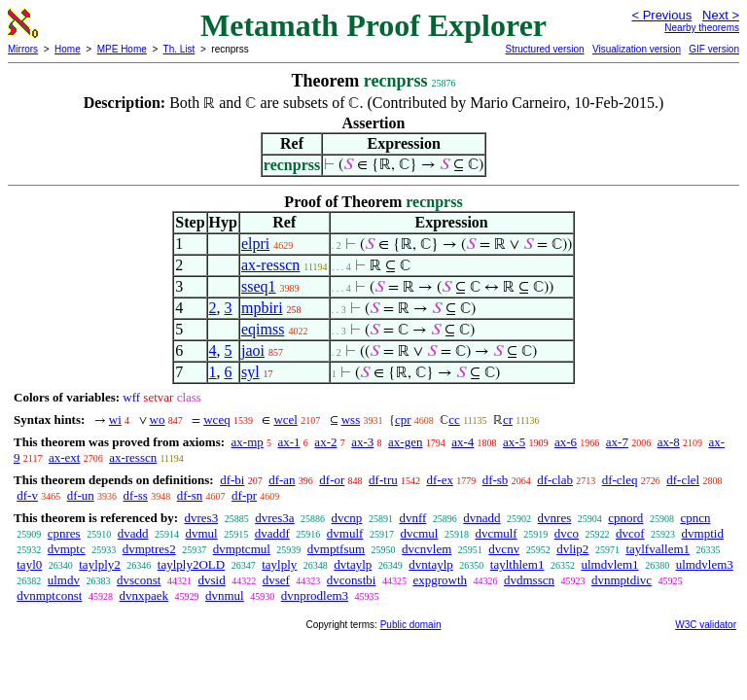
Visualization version (637, 49)
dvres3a (274, 518)
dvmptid (703, 533)
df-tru (383, 480)
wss (351, 420)
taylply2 (100, 564)
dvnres (555, 518)
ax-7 (617, 442)
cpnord (625, 518)
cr (508, 420)
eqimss (263, 329)
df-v (27, 495)
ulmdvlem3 (705, 564)
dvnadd (481, 518)
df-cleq (620, 480)
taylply (279, 564)
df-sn (190, 495)
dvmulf (345, 533)
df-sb (496, 480)
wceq (216, 420)
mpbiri (262, 308)
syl (250, 372)
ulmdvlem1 (609, 564)
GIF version (714, 49)
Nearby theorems (702, 28)
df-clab (555, 480)
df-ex (439, 480)
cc (454, 420)
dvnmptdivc (622, 580)
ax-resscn (270, 265)
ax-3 (362, 442)
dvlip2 (572, 549)
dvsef (276, 580)
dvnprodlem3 (315, 595)
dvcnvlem (427, 549)
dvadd (133, 533)
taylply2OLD (191, 564)
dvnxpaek (143, 595)
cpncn (695, 518)
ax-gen (405, 442)
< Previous (661, 15)
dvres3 (201, 518)
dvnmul (225, 595)
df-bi (232, 480)
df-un (81, 495)
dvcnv (504, 549)
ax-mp (248, 442)
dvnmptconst (49, 595)
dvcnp (347, 518)
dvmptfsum (336, 549)
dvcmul (419, 533)
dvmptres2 (149, 549)
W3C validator (706, 625)
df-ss (136, 495)
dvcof (630, 533)
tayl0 (29, 564)
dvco (567, 533)
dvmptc (67, 549)
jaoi (253, 350)
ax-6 (566, 442)
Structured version (544, 49)
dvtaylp (353, 564)
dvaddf (272, 533)
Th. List (179, 49)
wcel (285, 420)
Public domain (411, 625)
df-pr (244, 495)
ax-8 (669, 442)
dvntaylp (431, 564)
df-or (332, 480)
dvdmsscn (529, 580)
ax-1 (289, 442)
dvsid (211, 580)
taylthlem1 (517, 564)
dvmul (201, 533)
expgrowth (440, 580)
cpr (403, 420)
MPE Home (122, 49)
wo (158, 420)
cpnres (64, 533)
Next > (721, 15)
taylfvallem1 (658, 549)
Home (68, 49)
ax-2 (325, 442)
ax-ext (64, 457)
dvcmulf (496, 533)
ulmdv (64, 580)
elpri (255, 244)
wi (115, 420)
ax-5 (514, 442)
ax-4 (462, 442)
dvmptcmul (242, 549)
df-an (282, 480)
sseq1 (259, 286)
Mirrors (23, 49)
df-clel (683, 480)
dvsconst (139, 580)
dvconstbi (352, 580)
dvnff (412, 518)
